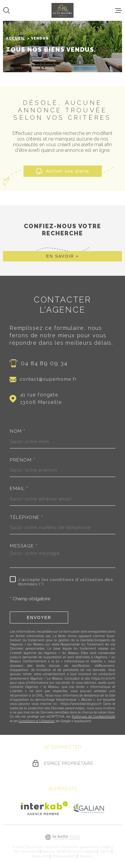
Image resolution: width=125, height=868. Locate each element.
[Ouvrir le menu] (118, 10)
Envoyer (39, 617)
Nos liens (40, 856)
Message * (24, 546)
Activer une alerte (63, 171)
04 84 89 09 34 (44, 363)
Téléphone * (26, 518)
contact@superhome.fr (48, 379)
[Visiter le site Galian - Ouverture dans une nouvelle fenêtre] (88, 808)
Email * (19, 489)
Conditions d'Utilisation (37, 721)
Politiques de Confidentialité (93, 717)
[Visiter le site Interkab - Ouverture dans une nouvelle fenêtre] (44, 808)
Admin (105, 851)
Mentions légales (81, 851)
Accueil (15, 38)
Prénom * (22, 460)
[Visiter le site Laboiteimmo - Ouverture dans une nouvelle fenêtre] (62, 837)
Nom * (18, 431)
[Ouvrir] (7, 10)
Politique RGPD (64, 856)
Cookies (86, 856)
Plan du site (52, 851)
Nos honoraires (26, 851)
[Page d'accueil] (62, 10)
